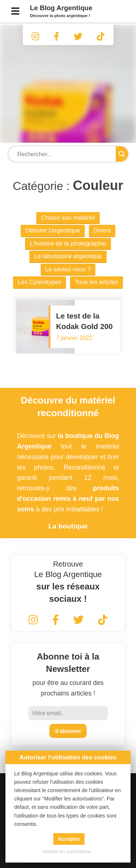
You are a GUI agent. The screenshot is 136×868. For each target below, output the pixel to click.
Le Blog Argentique (61, 8)
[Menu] (15, 11)
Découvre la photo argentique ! (60, 16)
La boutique (68, 526)
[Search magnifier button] (122, 154)
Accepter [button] (69, 839)
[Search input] (64, 154)
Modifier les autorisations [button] (67, 852)
